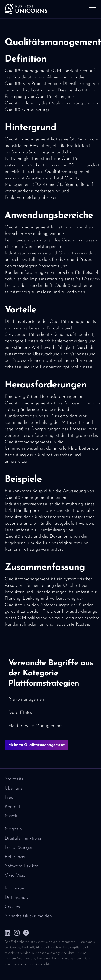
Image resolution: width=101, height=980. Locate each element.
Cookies (12, 907)
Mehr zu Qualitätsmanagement (36, 745)
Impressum (15, 888)
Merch (11, 816)
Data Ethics (20, 713)
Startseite (14, 779)
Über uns (13, 788)
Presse (11, 798)
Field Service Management (35, 726)
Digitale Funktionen (24, 838)
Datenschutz (17, 898)
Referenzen (16, 857)
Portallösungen (19, 848)
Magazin (13, 829)
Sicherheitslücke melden (28, 916)
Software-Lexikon (22, 866)
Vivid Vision (16, 875)
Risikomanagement (27, 699)
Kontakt (12, 807)
